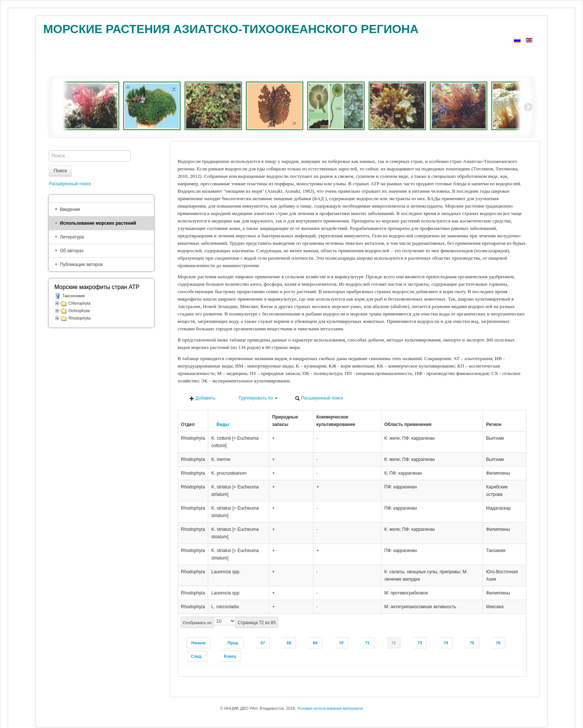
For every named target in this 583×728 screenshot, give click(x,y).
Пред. (233, 643)
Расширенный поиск (319, 398)
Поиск (60, 171)
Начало (199, 643)
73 (420, 643)
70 (341, 643)
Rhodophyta (79, 318)
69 (315, 643)
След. (197, 656)
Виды (220, 424)
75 (472, 643)
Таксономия (73, 296)
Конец (230, 656)
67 (263, 643)
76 (498, 643)
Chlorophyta (79, 303)
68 (289, 643)
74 (446, 643)
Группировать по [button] (255, 398)
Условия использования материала (330, 708)
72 (393, 643)
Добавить (202, 398)
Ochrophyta (79, 311)
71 (367, 643)
